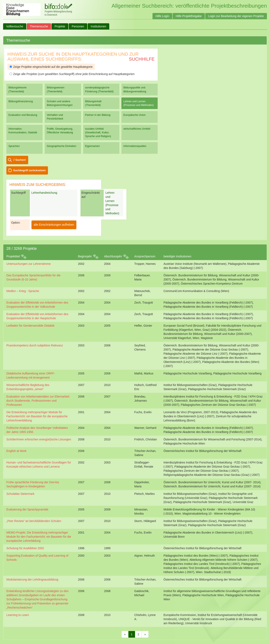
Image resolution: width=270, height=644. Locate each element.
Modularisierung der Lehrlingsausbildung (32, 579)
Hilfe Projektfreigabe (189, 16)
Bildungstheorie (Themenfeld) (17, 89)
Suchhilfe (142, 59)
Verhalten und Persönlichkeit (55, 117)
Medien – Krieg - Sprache (23, 291)
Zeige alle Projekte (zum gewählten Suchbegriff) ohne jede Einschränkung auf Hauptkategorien (72, 74)
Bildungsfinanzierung (21, 101)
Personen (78, 26)
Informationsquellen (135, 146)
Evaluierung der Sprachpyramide (27, 509)
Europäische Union (135, 115)
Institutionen (99, 26)
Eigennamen (93, 146)
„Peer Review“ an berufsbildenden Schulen (34, 521)
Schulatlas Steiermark (20, 494)
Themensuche (39, 26)
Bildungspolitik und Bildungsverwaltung (135, 89)
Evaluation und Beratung (23, 115)
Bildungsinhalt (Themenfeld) (93, 103)
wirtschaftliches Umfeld (137, 129)
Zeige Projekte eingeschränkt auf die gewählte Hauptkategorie (51, 67)
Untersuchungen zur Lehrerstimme (29, 264)
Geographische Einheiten (61, 146)
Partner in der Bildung (98, 115)
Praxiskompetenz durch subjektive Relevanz (35, 345)
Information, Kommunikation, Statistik (23, 131)
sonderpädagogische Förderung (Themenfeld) (99, 89)
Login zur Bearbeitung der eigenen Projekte (236, 16)
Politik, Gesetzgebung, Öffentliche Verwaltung (60, 131)
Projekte (60, 26)
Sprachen (14, 146)
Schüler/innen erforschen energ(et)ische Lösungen (39, 439)
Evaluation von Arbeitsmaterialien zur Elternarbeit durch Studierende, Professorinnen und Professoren (38, 401)
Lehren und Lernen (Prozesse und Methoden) (139, 103)
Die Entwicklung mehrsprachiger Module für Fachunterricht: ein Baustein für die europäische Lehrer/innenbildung (37, 416)
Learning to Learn (18, 615)
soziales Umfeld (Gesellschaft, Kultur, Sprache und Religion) (98, 132)
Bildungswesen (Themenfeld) (56, 89)
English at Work (16, 451)
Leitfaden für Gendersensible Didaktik (30, 326)
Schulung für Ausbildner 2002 (25, 548)
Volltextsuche (15, 26)
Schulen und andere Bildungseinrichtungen (60, 103)
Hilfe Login (162, 16)
